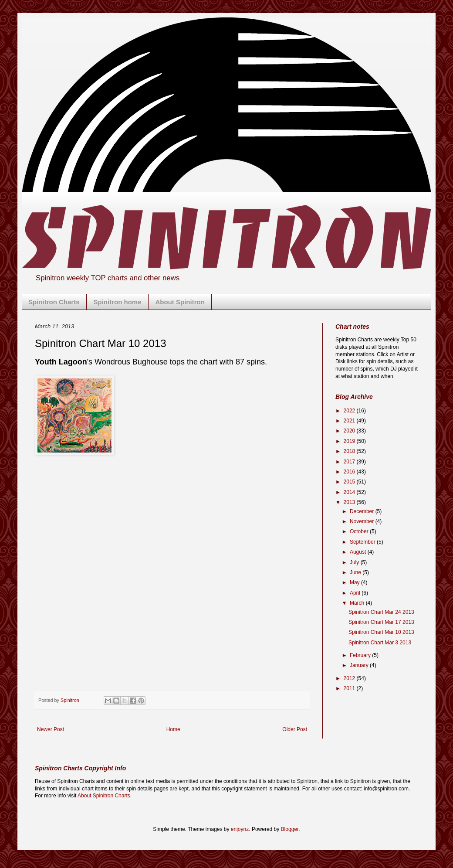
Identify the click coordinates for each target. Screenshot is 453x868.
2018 (350, 451)
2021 (350, 421)
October (360, 531)
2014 (350, 492)
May (355, 582)
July (355, 562)
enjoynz (240, 829)
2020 (350, 431)
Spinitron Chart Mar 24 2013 (381, 612)
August (359, 552)
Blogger (290, 829)
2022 (350, 411)
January (360, 665)
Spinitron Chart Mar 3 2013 (380, 643)
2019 (350, 441)
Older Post (295, 729)
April (356, 593)
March (358, 603)
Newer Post (51, 729)
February (361, 655)
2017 (350, 462)
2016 (350, 472)
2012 (350, 678)
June (356, 572)
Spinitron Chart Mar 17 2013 (381, 622)
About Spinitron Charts (104, 796)
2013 (350, 502)
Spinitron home (118, 302)
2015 (350, 482)
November (363, 521)
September (363, 542)
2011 (350, 688)
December (363, 511)
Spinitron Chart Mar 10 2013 (381, 632)
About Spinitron (180, 302)
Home (173, 729)
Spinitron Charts (54, 302)
